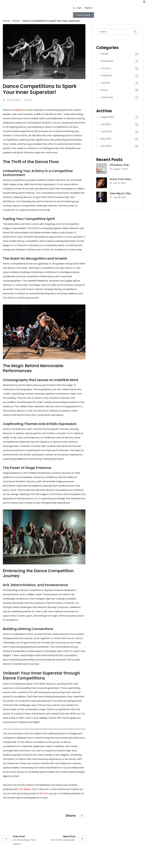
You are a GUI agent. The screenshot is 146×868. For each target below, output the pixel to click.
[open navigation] (144, 2)
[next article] (82, 839)
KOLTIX (44, 793)
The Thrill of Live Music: (63, 840)
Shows (16, 21)
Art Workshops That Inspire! (24, 842)
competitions (18, 110)
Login (77, 8)
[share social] (82, 816)
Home (6, 21)
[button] (83, 15)
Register (89, 8)
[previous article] (6, 839)
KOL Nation (25, 789)
